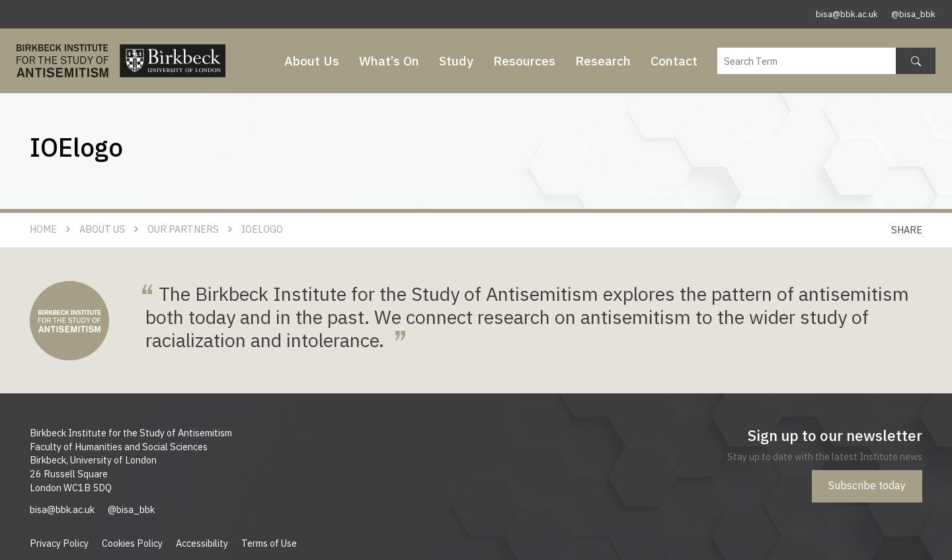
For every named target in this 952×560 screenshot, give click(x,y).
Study (456, 60)
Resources (524, 60)
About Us (312, 60)
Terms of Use (269, 543)
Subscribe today (867, 485)
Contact (674, 60)
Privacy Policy (59, 543)
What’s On (389, 60)
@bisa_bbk (913, 14)
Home (43, 229)
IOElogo (262, 229)
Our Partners (183, 229)
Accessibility (202, 543)
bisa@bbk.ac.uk (847, 14)
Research (603, 60)
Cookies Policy (132, 543)
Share (907, 230)
